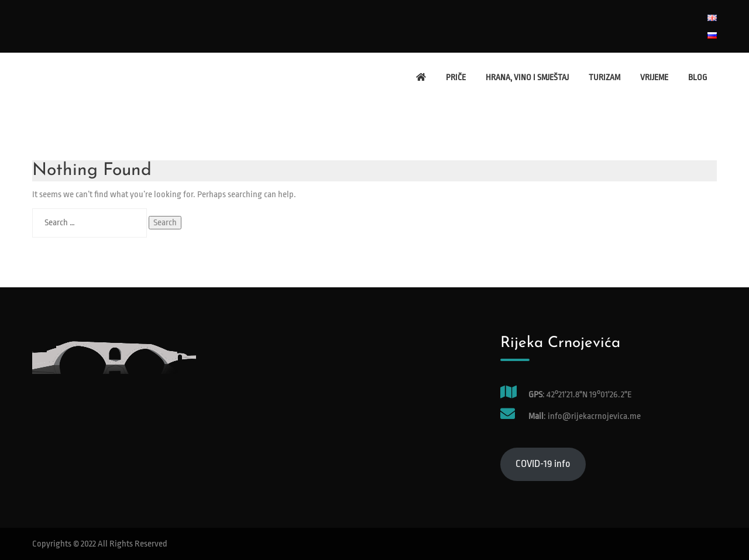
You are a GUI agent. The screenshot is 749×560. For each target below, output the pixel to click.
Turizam (604, 77)
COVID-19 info (543, 464)
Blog (698, 77)
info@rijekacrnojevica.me (593, 416)
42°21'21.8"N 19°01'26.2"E (589, 395)
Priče (456, 77)
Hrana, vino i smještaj (527, 77)
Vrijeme (654, 77)
